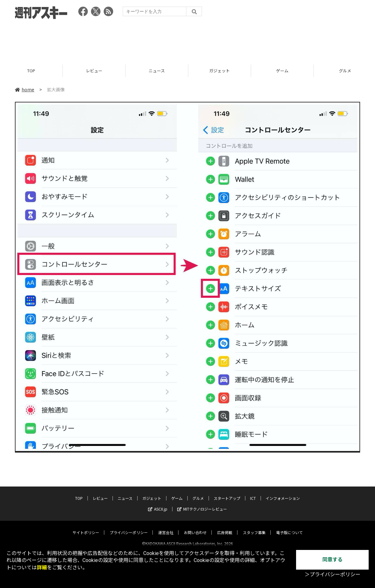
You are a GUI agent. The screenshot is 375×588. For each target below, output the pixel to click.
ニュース (157, 71)
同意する (333, 560)
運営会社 (166, 527)
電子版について (289, 527)
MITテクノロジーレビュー (202, 503)
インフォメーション (283, 493)
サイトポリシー (86, 527)
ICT (253, 493)
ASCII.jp (158, 503)
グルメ (198, 493)
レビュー (94, 71)
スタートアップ (227, 493)
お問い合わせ (195, 527)
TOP (31, 71)
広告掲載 (225, 527)
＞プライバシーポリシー (333, 575)
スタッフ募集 (254, 527)
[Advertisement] (188, 40)
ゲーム (282, 71)
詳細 (42, 568)
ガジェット (220, 71)
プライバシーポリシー (129, 527)
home (25, 89)
